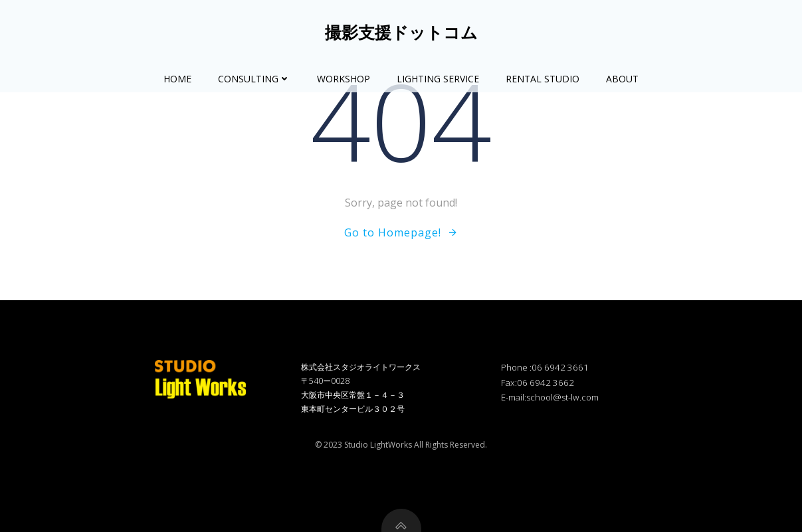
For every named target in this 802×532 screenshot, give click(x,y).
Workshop (344, 79)
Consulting (254, 79)
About (622, 79)
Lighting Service (438, 79)
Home (177, 79)
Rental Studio (543, 79)
